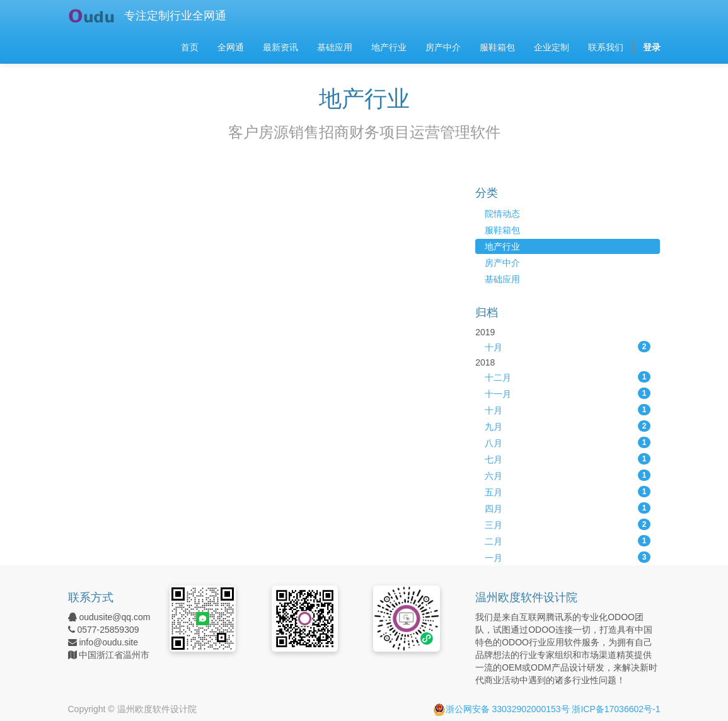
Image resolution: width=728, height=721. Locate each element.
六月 (568, 475)
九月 (568, 426)
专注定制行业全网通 (175, 16)
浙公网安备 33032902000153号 (501, 709)
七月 (568, 459)
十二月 (568, 377)
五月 (568, 492)
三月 (568, 524)
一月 (568, 557)
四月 (568, 508)
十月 (568, 347)
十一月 (568, 393)
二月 (568, 541)
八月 (568, 442)
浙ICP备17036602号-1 (616, 709)
